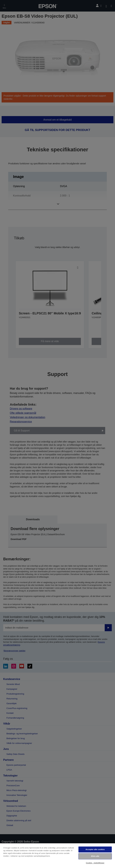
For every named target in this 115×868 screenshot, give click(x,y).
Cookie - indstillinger (95, 863)
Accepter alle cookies (95, 849)
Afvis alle (95, 856)
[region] (58, 855)
